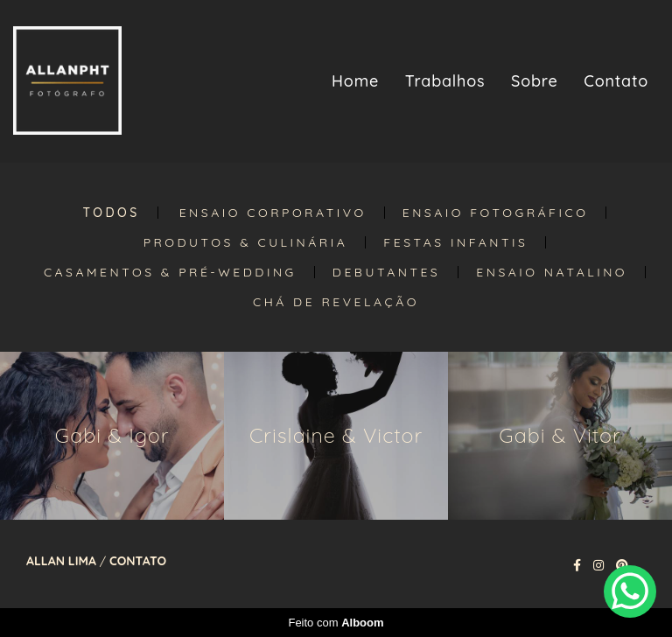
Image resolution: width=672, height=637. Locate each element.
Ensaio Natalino (552, 272)
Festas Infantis (455, 242)
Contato (616, 81)
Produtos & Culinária (246, 242)
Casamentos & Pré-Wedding (170, 272)
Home (355, 81)
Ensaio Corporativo (273, 213)
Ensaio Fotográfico (496, 213)
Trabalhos (445, 81)
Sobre (535, 81)
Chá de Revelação (336, 302)
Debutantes (386, 272)
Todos (112, 213)
